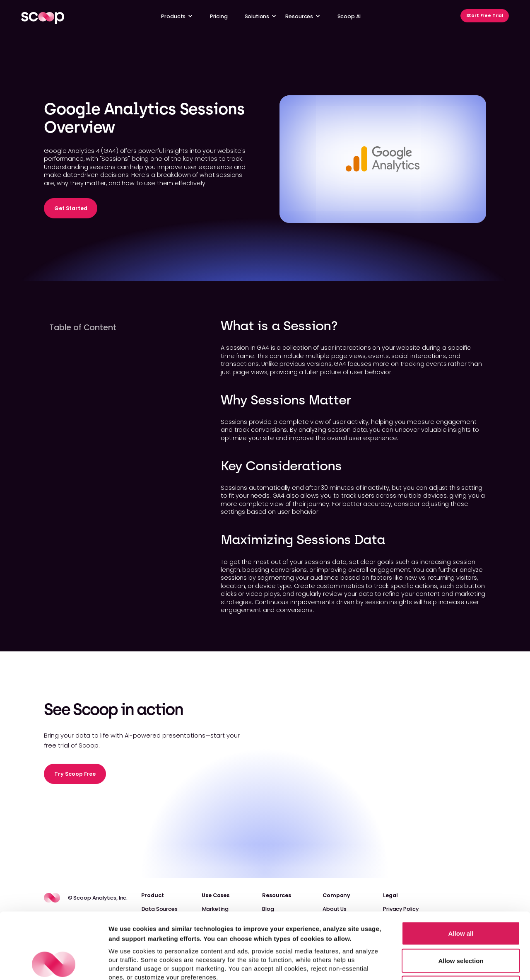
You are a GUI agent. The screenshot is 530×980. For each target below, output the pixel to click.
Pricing (219, 16)
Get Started (71, 208)
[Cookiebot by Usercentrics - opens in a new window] (54, 964)
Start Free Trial (485, 16)
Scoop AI (349, 16)
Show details (435, 964)
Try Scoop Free (75, 774)
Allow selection (461, 899)
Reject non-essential (461, 926)
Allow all (461, 871)
